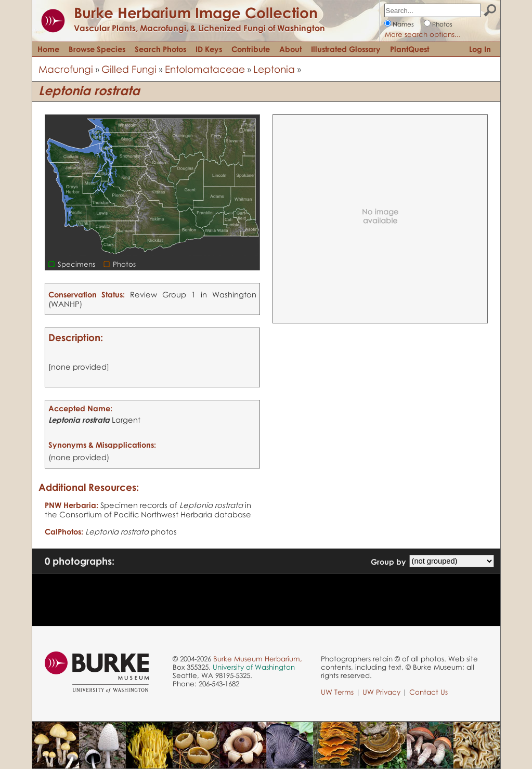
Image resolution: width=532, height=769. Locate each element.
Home (48, 49)
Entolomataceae (205, 69)
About (290, 49)
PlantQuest (410, 49)
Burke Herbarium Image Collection (196, 12)
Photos (442, 24)
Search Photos (160, 49)
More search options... (423, 34)
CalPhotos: (64, 531)
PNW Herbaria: (72, 505)
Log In (480, 49)
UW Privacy (381, 692)
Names (403, 24)
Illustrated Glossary (346, 49)
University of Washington (254, 667)
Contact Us (429, 692)
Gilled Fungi (129, 69)
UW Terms (337, 692)
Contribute (251, 49)
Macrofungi (66, 69)
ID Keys (209, 49)
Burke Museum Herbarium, (258, 659)
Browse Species (97, 49)
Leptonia (274, 69)
